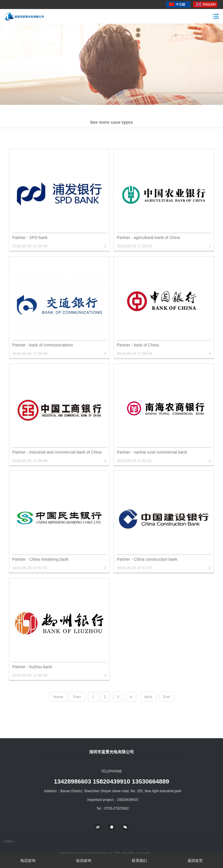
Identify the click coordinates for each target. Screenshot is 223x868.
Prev (77, 697)
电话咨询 (28, 861)
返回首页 (195, 861)
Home (58, 697)
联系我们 (139, 861)
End (167, 697)
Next (148, 697)
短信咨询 (84, 861)
